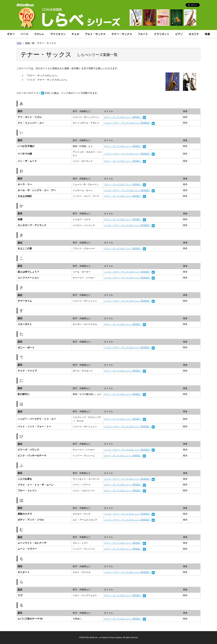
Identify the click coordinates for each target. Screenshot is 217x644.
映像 (207, 34)
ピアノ (179, 34)
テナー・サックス (122, 34)
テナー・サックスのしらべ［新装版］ (123, 117)
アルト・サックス (95, 34)
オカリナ (194, 34)
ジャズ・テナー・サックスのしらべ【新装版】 (127, 123)
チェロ (75, 34)
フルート (143, 34)
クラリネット (162, 34)
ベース (24, 34)
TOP (19, 43)
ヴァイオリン (58, 34)
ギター (11, 34)
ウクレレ (39, 34)
